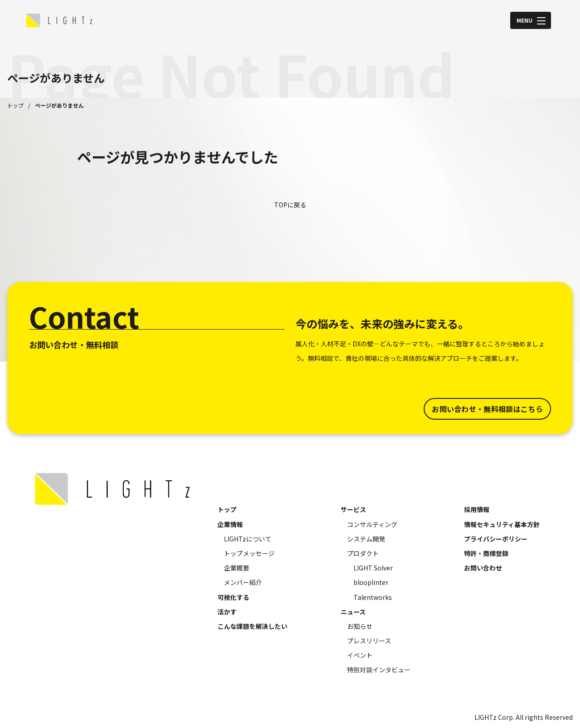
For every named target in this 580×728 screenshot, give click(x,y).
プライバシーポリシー (496, 539)
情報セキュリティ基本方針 (502, 524)
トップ (15, 105)
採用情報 (477, 509)
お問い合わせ (483, 568)
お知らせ (360, 626)
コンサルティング (372, 524)
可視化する (233, 597)
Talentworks (373, 597)
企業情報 (230, 524)
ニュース (353, 612)
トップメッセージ (249, 553)
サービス (353, 509)
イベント (360, 655)
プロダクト (363, 553)
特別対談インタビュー (379, 670)
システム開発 (366, 539)
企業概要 (237, 568)
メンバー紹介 (243, 582)
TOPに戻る (290, 205)
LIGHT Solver (373, 568)
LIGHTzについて (248, 539)
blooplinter (371, 582)
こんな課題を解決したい (252, 626)
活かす (227, 612)
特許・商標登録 (486, 553)
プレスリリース (369, 641)
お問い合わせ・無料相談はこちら (487, 409)
